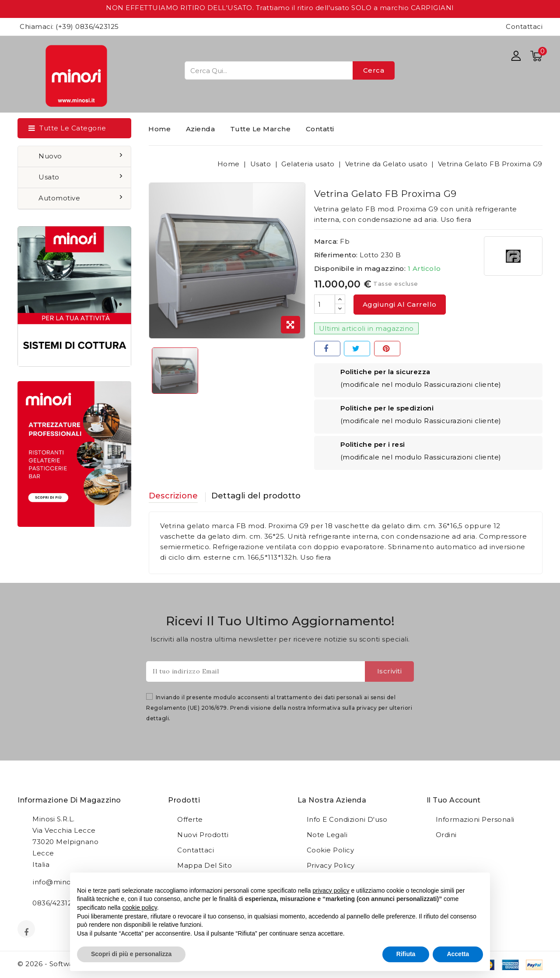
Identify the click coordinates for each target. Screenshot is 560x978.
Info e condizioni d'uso (347, 820)
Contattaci (524, 26)
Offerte (190, 820)
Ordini (446, 835)
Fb (345, 241)
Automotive (60, 198)
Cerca (374, 70)
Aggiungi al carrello (400, 304)
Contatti (320, 129)
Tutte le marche (261, 129)
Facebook (27, 932)
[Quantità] (325, 304)
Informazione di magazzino (69, 801)
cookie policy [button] (140, 908)
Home (159, 129)
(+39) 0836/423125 (87, 26)
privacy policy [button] (331, 890)
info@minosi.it (57, 882)
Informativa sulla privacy (342, 708)
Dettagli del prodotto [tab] (269, 496)
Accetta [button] (458, 954)
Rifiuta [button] (406, 954)
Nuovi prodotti (203, 835)
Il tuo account (454, 801)
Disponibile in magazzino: (360, 268)
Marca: (326, 241)
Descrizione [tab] (176, 496)
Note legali (327, 835)
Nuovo (51, 156)
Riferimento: (336, 255)
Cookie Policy (331, 850)
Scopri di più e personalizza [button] (131, 954)
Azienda (201, 129)
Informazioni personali (475, 820)
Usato (50, 177)
